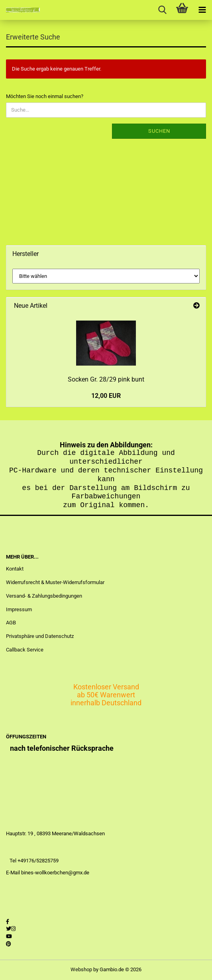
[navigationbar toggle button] (202, 10)
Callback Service (25, 650)
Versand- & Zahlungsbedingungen (44, 596)
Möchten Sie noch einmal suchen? (45, 96)
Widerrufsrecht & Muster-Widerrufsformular (55, 582)
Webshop (81, 969)
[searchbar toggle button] (162, 10)
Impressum (19, 609)
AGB (11, 623)
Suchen (159, 131)
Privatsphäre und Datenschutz (40, 636)
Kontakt (15, 569)
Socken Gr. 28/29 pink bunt (106, 379)
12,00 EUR (106, 396)
